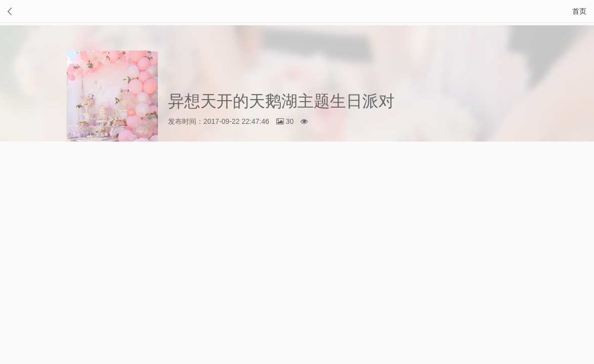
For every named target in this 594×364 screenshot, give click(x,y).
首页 (579, 11)
